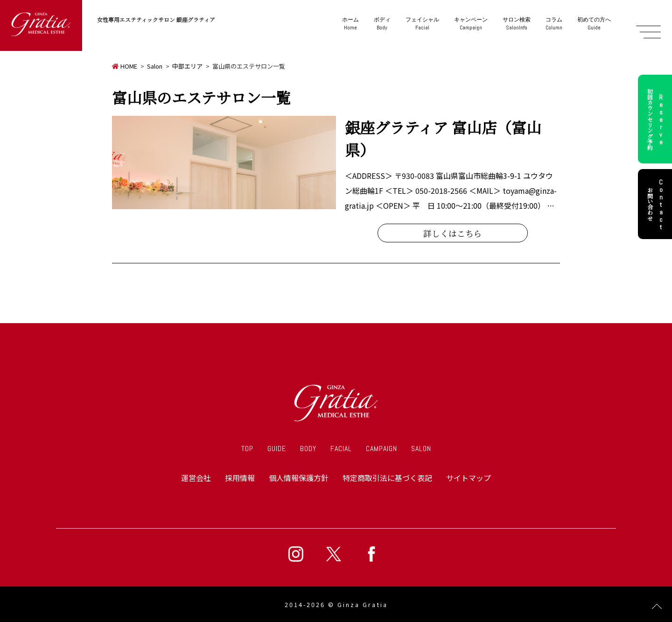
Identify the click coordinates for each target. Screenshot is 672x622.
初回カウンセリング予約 (657, 119)
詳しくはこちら (453, 233)
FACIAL (341, 449)
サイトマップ (469, 478)
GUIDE (277, 449)
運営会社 (196, 478)
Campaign (471, 24)
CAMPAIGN (381, 449)
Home (350, 24)
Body (382, 24)
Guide (594, 24)
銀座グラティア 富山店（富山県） (443, 138)
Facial (422, 24)
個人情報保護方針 (299, 478)
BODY (308, 449)
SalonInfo (517, 24)
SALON (421, 449)
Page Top (657, 607)
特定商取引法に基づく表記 (387, 478)
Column (554, 24)
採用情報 (240, 478)
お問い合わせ (657, 204)
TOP (247, 449)
